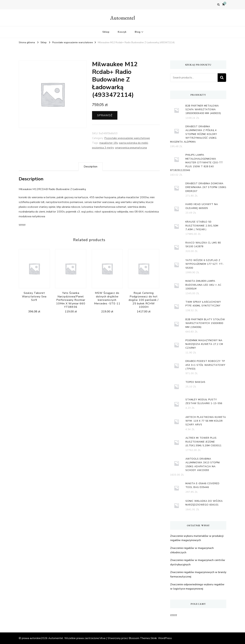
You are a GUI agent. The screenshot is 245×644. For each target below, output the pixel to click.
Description (91, 167)
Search (222, 78)
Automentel (123, 18)
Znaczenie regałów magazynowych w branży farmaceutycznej (198, 574)
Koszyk (122, 32)
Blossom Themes (139, 638)
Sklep (106, 32)
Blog (138, 32)
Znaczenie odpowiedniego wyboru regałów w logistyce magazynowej (197, 587)
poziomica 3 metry (103, 148)
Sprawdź (105, 115)
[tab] (91, 167)
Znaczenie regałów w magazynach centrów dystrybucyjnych (198, 562)
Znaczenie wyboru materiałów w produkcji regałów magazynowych (197, 538)
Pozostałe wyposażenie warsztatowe (127, 138)
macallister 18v (109, 143)
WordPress (165, 638)
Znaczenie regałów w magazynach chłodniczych (192, 550)
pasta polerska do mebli (134, 143)
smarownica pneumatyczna (131, 148)
